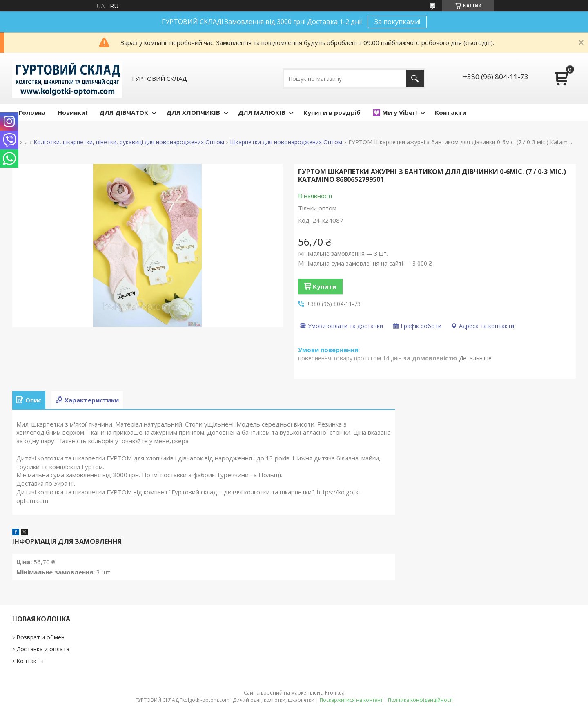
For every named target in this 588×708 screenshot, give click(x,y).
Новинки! (72, 112)
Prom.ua (335, 693)
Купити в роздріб (332, 112)
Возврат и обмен (40, 637)
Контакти (451, 112)
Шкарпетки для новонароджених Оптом (286, 142)
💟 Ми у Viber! (395, 112)
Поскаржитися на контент (351, 700)
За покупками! (397, 22)
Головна (32, 112)
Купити (325, 286)
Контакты (30, 661)
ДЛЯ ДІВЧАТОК (124, 112)
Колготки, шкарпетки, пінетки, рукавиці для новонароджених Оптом (129, 142)
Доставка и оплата (43, 649)
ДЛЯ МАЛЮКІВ (262, 112)
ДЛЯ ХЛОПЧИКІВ (193, 112)
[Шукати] (415, 79)
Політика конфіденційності (420, 700)
